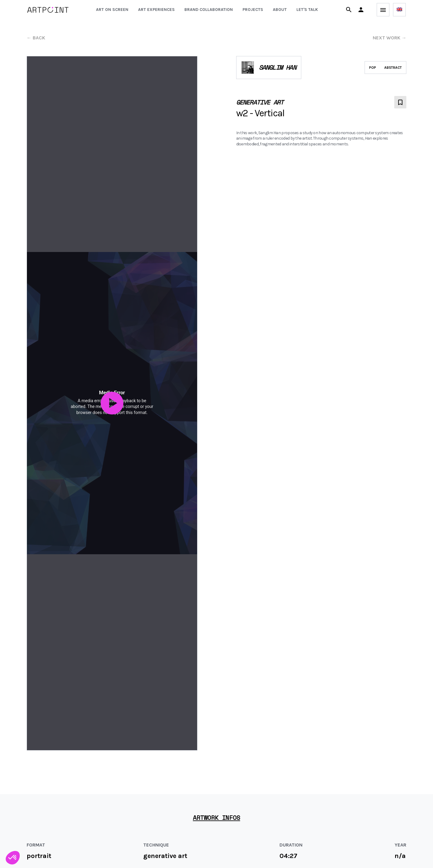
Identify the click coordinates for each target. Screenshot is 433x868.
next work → (390, 38)
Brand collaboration (209, 10)
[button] (361, 10)
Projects (253, 10)
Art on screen (112, 10)
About (280, 10)
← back (36, 38)
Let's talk (307, 10)
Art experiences (156, 10)
